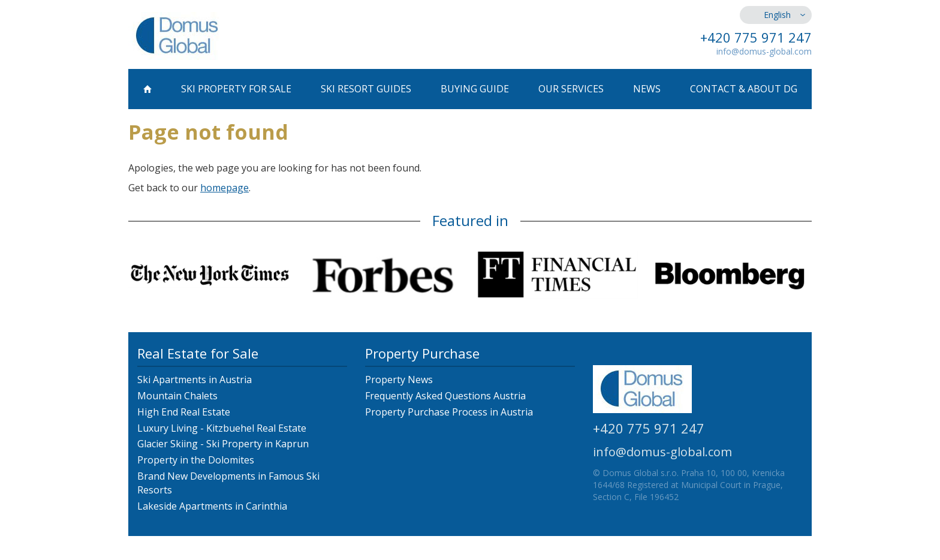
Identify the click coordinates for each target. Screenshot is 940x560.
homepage (225, 188)
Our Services (571, 89)
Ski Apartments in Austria (195, 380)
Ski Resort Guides (366, 89)
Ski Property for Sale (236, 89)
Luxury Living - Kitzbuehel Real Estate (222, 428)
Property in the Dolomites (196, 460)
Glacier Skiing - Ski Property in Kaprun (223, 444)
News (647, 89)
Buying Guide (475, 89)
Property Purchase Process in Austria (449, 412)
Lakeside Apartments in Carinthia (212, 506)
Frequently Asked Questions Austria (445, 396)
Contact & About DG (744, 89)
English (777, 15)
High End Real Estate (184, 412)
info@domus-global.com (764, 51)
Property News (399, 380)
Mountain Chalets (177, 396)
